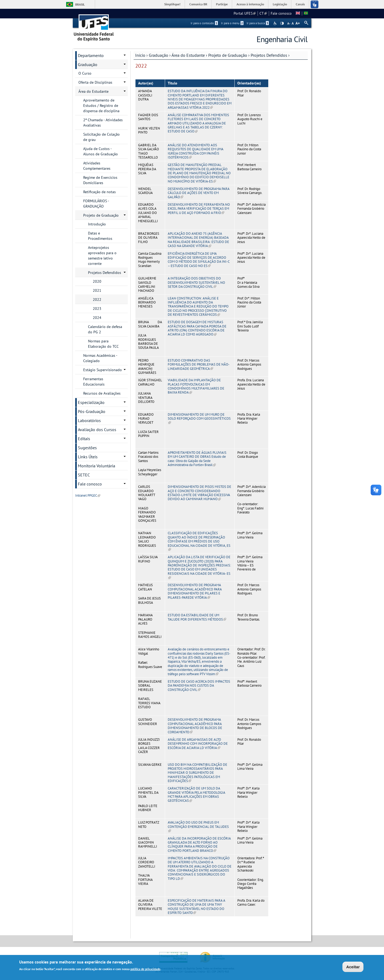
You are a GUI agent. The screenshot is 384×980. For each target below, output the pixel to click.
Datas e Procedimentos (100, 236)
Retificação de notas (99, 192)
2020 (97, 281)
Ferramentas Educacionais (94, 382)
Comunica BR (198, 4)
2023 (97, 309)
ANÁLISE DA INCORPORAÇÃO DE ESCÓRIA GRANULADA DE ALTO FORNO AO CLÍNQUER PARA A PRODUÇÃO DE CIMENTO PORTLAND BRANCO (199, 845)
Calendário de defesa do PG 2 (105, 329)
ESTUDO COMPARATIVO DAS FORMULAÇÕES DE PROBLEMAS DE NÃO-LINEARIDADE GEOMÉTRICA (199, 365)
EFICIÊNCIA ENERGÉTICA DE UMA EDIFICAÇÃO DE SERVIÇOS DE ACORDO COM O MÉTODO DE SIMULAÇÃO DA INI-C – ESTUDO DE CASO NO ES (199, 260)
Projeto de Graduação (228, 55)
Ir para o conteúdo (204, 23)
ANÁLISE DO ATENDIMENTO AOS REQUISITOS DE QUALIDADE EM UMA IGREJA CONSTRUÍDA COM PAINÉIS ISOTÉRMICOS (195, 151)
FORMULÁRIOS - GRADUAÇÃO (96, 204)
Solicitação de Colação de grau (101, 137)
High (282, 23)
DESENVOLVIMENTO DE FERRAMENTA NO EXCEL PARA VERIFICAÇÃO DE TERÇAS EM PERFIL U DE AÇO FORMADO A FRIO (199, 209)
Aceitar (353, 968)
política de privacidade (145, 970)
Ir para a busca (258, 23)
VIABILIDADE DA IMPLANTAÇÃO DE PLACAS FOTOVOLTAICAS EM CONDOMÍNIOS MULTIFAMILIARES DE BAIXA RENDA (196, 386)
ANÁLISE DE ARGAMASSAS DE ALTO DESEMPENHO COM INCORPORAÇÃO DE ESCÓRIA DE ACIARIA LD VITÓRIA (198, 744)
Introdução (97, 224)
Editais (84, 439)
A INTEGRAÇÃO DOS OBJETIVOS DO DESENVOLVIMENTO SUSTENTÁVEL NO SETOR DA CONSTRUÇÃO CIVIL (196, 282)
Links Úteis (88, 457)
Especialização (91, 402)
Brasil (80, 4)
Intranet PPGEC (88, 495)
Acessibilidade (276, 23)
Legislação (280, 4)
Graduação (159, 55)
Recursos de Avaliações (102, 393)
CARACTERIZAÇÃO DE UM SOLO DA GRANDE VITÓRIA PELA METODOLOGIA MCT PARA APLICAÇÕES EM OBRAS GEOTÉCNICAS (196, 794)
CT (263, 13)
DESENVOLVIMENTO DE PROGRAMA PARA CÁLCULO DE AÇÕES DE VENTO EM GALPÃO (199, 193)
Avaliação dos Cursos (97, 430)
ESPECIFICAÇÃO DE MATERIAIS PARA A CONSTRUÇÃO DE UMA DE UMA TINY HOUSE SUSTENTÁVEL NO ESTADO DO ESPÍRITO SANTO (196, 907)
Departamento (91, 55)
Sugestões (87, 448)
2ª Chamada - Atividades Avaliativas (103, 123)
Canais (300, 4)
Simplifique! (172, 4)
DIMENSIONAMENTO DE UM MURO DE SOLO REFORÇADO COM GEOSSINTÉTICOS (199, 419)
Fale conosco (281, 13)
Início (140, 55)
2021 (97, 290)
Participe (222, 4)
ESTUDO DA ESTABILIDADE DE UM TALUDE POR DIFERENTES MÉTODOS (197, 617)
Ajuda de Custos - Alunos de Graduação (101, 151)
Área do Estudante (188, 55)
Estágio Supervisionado (103, 370)
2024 (97, 318)
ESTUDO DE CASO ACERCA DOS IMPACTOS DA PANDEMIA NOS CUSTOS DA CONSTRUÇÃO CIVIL (199, 686)
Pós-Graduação (92, 411)
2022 (97, 299)
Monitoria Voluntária (97, 466)
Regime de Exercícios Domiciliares (100, 180)
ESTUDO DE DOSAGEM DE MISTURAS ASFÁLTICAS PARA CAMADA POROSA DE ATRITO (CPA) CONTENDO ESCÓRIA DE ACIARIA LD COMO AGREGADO (197, 328)
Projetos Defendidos (269, 55)
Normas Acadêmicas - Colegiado (100, 358)
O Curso (85, 73)
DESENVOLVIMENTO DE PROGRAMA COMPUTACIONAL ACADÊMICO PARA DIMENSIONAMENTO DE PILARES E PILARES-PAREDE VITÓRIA (195, 591)
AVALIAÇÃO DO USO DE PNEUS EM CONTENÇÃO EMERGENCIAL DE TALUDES (198, 827)
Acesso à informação (250, 4)
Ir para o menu (232, 23)
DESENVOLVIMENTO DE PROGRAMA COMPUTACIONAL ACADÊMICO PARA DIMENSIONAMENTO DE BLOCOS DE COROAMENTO (195, 726)
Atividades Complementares (97, 166)
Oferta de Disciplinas (95, 82)
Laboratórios (89, 420)
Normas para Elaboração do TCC (103, 344)
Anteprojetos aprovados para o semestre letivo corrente (102, 256)
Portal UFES (245, 13)
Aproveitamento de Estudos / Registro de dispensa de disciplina (101, 106)
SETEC (84, 475)
